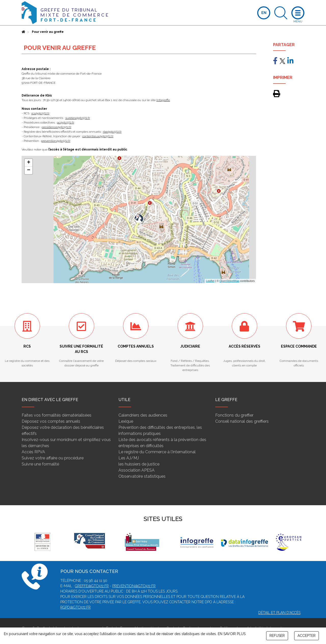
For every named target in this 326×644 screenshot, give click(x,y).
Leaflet (210, 281)
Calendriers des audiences (143, 415)
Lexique (126, 421)
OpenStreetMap (229, 281)
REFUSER (277, 636)
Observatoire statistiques (142, 476)
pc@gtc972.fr (65, 122)
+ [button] (29, 163)
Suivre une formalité (40, 464)
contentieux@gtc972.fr (98, 136)
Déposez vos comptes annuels (51, 421)
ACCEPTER (307, 636)
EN (264, 13)
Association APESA (137, 470)
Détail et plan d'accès (279, 613)
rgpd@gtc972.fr (76, 607)
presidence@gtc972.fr (56, 127)
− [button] (29, 170)
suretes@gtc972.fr (78, 118)
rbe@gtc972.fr (112, 132)
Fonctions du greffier (234, 415)
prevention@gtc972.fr (56, 141)
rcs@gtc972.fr (40, 113)
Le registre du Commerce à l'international (157, 452)
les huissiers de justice (139, 464)
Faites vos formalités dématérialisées (57, 415)
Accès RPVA (33, 452)
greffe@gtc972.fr (92, 586)
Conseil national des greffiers (242, 421)
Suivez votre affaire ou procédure (53, 458)
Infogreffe (163, 100)
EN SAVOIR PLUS (232, 634)
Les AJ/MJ (129, 458)
